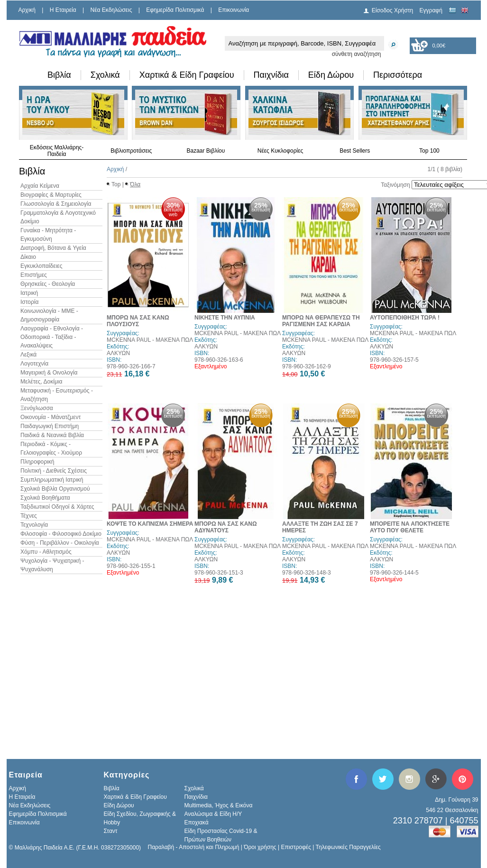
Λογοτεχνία (34, 364)
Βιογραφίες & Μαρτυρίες (51, 195)
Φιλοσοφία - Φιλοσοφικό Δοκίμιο (61, 534)
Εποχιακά (197, 822)
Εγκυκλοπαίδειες (41, 266)
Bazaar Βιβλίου (206, 151)
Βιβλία (59, 75)
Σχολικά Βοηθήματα (45, 498)
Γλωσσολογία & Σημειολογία (56, 204)
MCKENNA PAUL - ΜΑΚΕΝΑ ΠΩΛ (150, 340)
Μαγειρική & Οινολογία (49, 373)
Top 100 (429, 151)
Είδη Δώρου (331, 75)
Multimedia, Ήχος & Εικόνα (219, 805)
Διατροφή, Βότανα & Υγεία (53, 248)
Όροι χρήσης (260, 847)
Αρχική (27, 10)
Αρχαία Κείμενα (40, 186)
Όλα (135, 184)
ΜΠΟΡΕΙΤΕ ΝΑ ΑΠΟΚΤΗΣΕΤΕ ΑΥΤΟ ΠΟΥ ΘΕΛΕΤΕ (410, 527)
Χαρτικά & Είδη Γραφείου (187, 75)
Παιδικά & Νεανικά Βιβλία (52, 435)
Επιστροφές (296, 847)
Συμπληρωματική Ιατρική (52, 480)
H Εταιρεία (63, 10)
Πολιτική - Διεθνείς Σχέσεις (54, 471)
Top (116, 184)
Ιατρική (29, 293)
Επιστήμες (34, 275)
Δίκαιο (28, 257)
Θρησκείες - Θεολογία (48, 284)
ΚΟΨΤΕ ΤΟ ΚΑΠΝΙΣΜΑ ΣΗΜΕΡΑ (150, 524)
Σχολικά (105, 75)
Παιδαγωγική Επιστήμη (50, 426)
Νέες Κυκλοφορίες (280, 151)
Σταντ (111, 831)
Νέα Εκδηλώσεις (111, 10)
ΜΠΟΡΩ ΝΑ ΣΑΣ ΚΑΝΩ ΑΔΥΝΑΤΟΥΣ (226, 527)
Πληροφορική (37, 462)
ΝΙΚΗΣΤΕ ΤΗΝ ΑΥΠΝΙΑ (225, 318)
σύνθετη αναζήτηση (357, 54)
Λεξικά (28, 355)
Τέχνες (29, 516)
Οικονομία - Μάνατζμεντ (51, 417)
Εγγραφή (431, 10)
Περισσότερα (398, 75)
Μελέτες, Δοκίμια (41, 382)
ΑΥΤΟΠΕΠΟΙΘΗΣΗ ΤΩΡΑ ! (405, 318)
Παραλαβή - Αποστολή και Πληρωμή (194, 847)
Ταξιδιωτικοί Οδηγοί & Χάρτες (57, 507)
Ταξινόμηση (395, 185)
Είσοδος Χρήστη (393, 10)
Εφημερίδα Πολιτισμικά (175, 10)
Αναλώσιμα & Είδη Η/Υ (213, 814)
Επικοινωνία (234, 10)
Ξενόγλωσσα (37, 408)
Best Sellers (355, 151)
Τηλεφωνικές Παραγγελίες (348, 847)
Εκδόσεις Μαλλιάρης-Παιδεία (57, 151)
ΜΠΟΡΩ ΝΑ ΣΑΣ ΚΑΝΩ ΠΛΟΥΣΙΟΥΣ (138, 321)
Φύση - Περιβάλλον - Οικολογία (60, 543)
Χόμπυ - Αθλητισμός (46, 552)
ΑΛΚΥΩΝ (118, 353)
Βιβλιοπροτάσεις (131, 151)
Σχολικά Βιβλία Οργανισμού (55, 489)
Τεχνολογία (34, 525)
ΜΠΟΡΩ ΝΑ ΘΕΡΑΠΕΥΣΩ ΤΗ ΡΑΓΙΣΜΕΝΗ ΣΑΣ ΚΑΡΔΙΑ (321, 321)
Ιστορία (29, 302)
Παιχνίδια (271, 75)
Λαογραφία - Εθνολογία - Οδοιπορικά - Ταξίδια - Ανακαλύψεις (52, 337)
